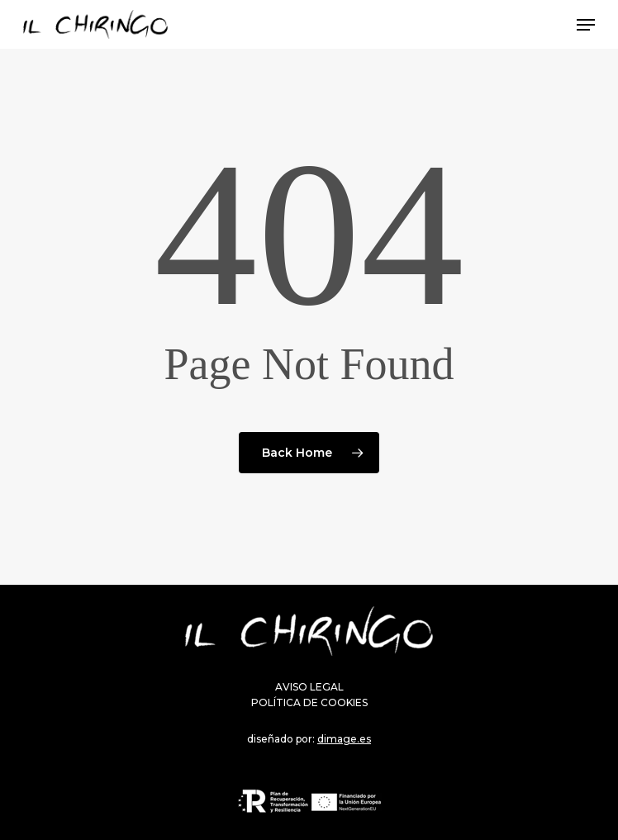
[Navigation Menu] (586, 25)
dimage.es (344, 739)
